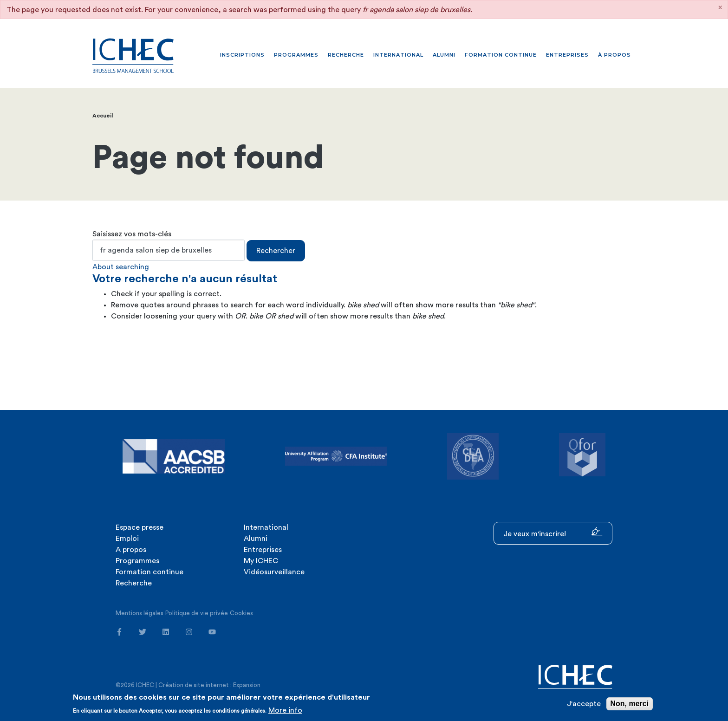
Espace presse (140, 527)
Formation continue (501, 55)
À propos (614, 55)
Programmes (296, 55)
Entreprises (567, 55)
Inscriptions (242, 55)
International (398, 55)
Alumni (444, 55)
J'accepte (584, 704)
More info (285, 710)
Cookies (241, 613)
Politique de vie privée (197, 613)
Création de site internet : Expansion (209, 685)
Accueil (103, 116)
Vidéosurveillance (274, 572)
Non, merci (630, 704)
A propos (131, 550)
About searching (121, 267)
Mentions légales (140, 613)
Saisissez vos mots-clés (132, 234)
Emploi (127, 539)
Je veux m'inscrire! (553, 532)
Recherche (346, 55)
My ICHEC (261, 561)
